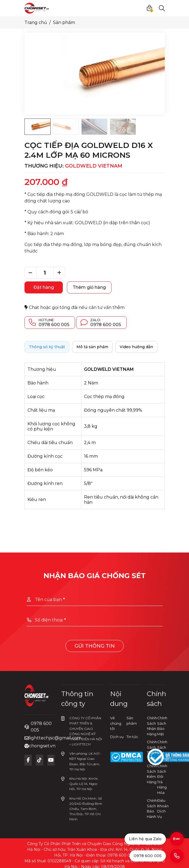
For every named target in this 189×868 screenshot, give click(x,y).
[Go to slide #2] (66, 127)
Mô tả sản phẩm (92, 347)
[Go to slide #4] (123, 127)
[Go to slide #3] (94, 127)
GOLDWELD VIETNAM (94, 166)
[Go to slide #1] (38, 127)
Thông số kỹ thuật (47, 347)
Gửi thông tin (95, 646)
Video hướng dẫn (136, 347)
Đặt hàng (44, 287)
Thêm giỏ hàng (89, 287)
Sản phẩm (64, 22)
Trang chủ (36, 22)
